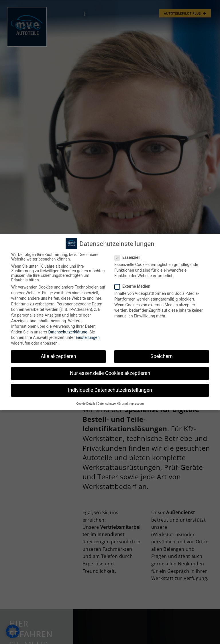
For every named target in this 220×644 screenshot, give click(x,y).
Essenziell (129, 257)
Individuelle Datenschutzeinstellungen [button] (110, 390)
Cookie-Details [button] (86, 404)
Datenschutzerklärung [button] (112, 404)
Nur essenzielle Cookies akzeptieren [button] (110, 373)
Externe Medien (134, 286)
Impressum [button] (136, 404)
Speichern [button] (161, 356)
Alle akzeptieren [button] (58, 356)
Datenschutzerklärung (68, 332)
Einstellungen (88, 337)
